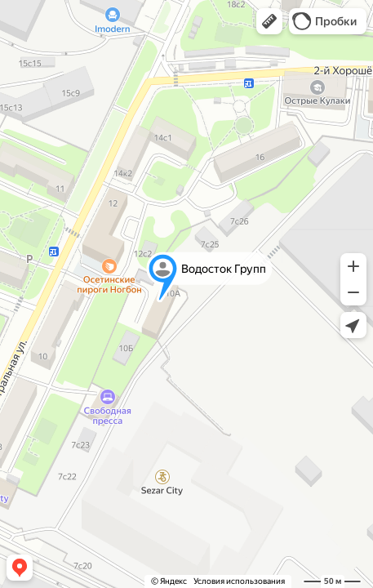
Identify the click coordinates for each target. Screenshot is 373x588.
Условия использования (239, 581)
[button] (269, 21)
